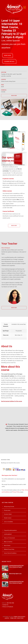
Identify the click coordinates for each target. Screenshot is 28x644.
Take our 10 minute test (9, 538)
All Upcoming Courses (9, 507)
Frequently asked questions (10, 530)
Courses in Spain (8, 514)
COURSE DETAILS (9, 61)
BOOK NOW (8, 55)
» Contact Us (5, 605)
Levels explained (8, 534)
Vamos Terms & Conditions (10, 553)
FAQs (23, 490)
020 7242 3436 (10, 603)
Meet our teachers (8, 542)
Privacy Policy (16, 492)
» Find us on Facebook (7, 607)
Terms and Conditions (17, 618)
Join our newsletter (8, 522)
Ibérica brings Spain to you (15, 574)
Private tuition (7, 510)
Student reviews (8, 518)
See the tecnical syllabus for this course (12, 401)
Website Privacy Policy (9, 549)
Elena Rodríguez (6, 248)
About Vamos (7, 545)
